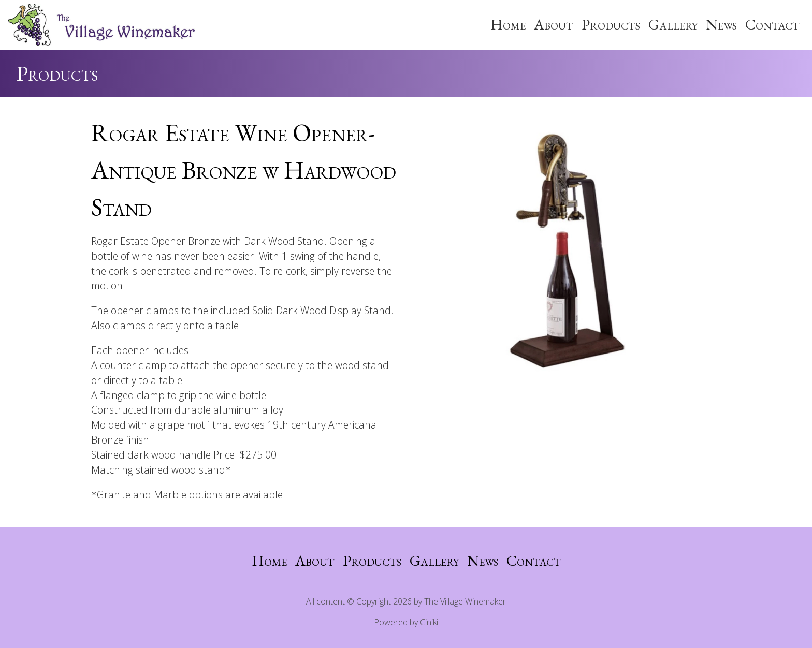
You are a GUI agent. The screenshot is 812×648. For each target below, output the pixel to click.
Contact (772, 24)
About (554, 24)
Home (508, 24)
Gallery (673, 24)
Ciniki (429, 622)
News (721, 24)
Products (611, 24)
